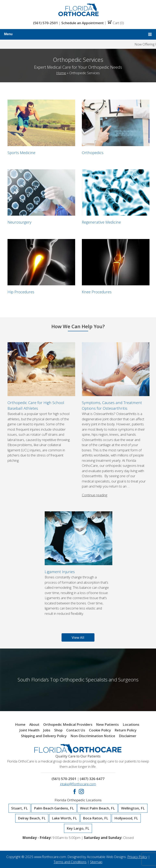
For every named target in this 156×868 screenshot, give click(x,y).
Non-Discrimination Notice (93, 736)
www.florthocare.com (50, 857)
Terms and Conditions (70, 862)
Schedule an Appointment (83, 23)
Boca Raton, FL (96, 818)
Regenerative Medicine (101, 222)
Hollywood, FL (126, 818)
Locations (131, 725)
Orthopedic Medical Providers (68, 725)
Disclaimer (128, 736)
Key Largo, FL (78, 828)
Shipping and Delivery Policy (44, 736)
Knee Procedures (97, 292)
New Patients (107, 725)
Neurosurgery (19, 222)
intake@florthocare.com (78, 784)
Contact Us (76, 730)
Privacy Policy (137, 857)
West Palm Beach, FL (97, 808)
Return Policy (126, 730)
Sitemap (96, 862)
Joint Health (29, 730)
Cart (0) (116, 23)
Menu (78, 34)
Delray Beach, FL (32, 818)
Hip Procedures (21, 292)
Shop (58, 730)
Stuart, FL (19, 808)
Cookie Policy (100, 730)
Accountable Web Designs (106, 857)
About (34, 725)
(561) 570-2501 (45, 23)
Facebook (75, 791)
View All (78, 637)
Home (61, 73)
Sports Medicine (21, 153)
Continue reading (95, 495)
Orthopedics (93, 153)
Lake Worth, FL (64, 818)
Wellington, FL (133, 808)
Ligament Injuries (60, 572)
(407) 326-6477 (92, 779)
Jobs (47, 730)
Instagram (81, 791)
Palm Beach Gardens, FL (54, 808)
